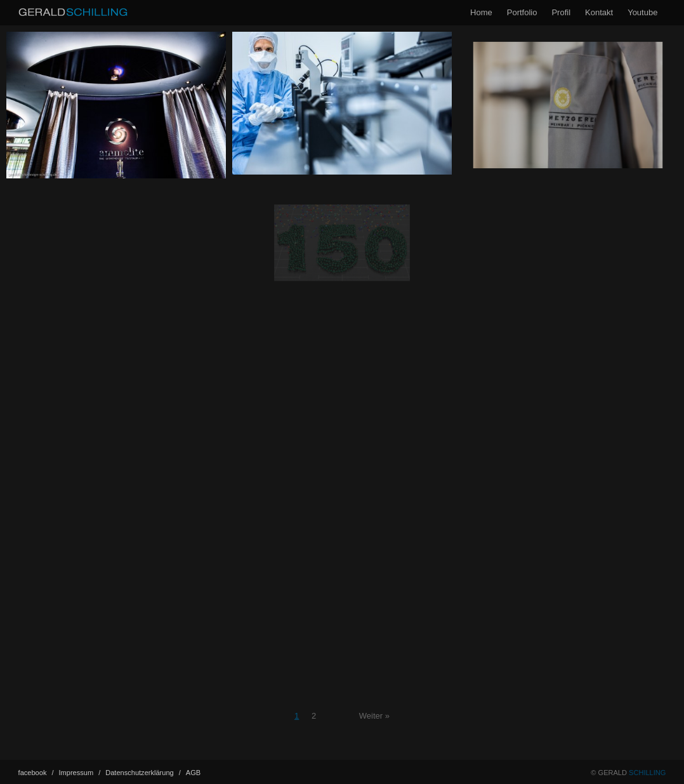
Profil (561, 12)
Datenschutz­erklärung (143, 773)
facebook (36, 773)
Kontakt (599, 12)
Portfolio (522, 12)
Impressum (80, 773)
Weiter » (374, 716)
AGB (193, 773)
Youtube (642, 12)
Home (481, 12)
